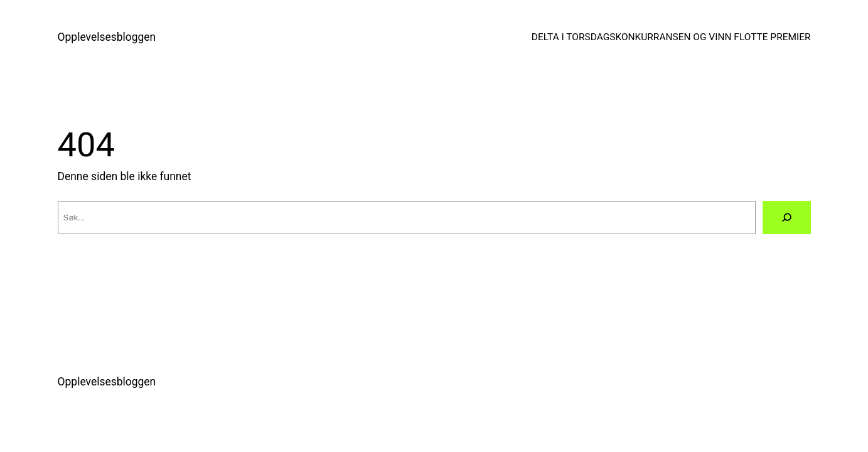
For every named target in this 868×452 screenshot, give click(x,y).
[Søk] (787, 218)
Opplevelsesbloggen (107, 37)
